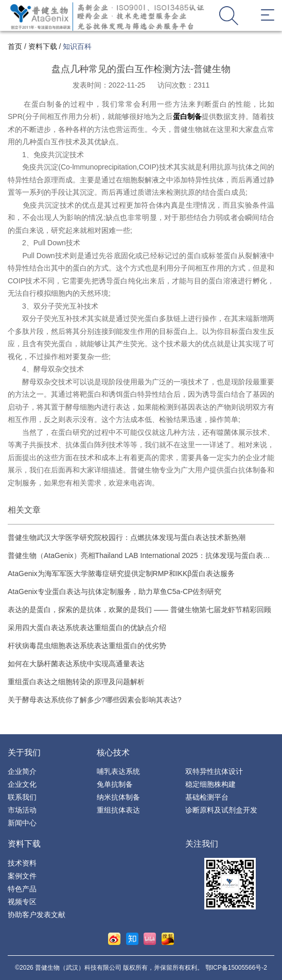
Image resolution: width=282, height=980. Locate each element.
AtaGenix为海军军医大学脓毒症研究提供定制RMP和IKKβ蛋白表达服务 (121, 573)
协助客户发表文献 (37, 915)
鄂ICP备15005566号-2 (236, 968)
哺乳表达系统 (118, 771)
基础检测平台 (207, 797)
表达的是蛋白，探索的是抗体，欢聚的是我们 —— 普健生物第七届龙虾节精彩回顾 (139, 610)
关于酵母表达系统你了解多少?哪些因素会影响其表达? (95, 700)
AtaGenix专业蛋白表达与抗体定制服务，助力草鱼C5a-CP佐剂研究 (114, 592)
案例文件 (22, 876)
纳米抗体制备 (118, 797)
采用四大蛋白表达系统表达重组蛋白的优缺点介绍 (87, 628)
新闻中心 (22, 823)
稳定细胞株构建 (210, 784)
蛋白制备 (187, 116)
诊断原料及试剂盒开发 (221, 810)
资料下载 (43, 46)
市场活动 (22, 810)
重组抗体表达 (118, 810)
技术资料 (22, 863)
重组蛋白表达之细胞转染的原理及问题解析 (76, 682)
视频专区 (22, 902)
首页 (15, 46)
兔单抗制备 (115, 784)
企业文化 (22, 784)
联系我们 (22, 797)
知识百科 (77, 46)
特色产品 (22, 889)
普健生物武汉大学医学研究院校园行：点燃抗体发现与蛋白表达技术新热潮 (127, 537)
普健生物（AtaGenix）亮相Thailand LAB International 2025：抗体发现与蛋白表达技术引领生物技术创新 (139, 556)
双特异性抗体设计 (214, 771)
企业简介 (22, 771)
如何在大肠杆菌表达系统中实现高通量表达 (76, 664)
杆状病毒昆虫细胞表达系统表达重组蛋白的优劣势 (87, 646)
